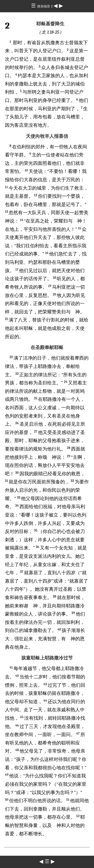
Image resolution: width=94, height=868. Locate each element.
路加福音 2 (46, 6)
